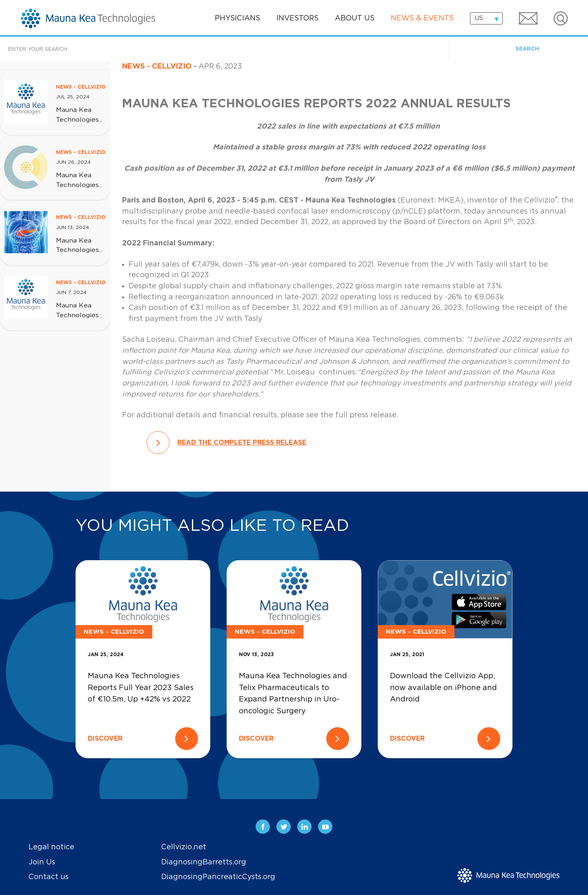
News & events (422, 18)
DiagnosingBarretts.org (204, 862)
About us (355, 18)
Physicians (237, 18)
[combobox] (486, 18)
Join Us (42, 862)
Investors (297, 18)
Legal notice (51, 847)
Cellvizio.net (184, 847)
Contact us (49, 877)
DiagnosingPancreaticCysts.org (218, 877)
